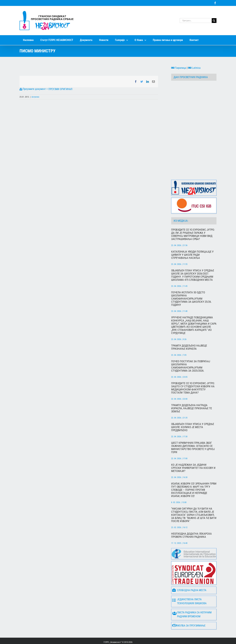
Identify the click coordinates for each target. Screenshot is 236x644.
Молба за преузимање (189, 613)
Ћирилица (179, 68)
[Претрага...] (196, 21)
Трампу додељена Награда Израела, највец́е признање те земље (192, 396)
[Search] (214, 21)
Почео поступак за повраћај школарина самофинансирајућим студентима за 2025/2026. (191, 353)
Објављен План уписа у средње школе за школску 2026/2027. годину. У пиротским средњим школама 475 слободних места (193, 262)
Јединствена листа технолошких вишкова (189, 589)
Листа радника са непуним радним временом (192, 602)
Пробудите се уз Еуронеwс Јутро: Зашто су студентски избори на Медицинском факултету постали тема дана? (193, 375)
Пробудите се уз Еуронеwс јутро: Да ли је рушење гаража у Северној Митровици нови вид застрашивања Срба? (193, 222)
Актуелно (35, 97)
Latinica (194, 68)
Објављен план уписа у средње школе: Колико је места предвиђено (193, 414)
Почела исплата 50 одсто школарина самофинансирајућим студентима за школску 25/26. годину (191, 286)
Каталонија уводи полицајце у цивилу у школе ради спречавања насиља (192, 242)
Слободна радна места (189, 577)
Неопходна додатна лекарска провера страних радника (191, 523)
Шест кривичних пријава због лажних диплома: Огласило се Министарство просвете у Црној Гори (193, 435)
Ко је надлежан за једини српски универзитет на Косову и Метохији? (193, 455)
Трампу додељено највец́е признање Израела (189, 334)
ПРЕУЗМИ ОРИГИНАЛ (60, 89)
